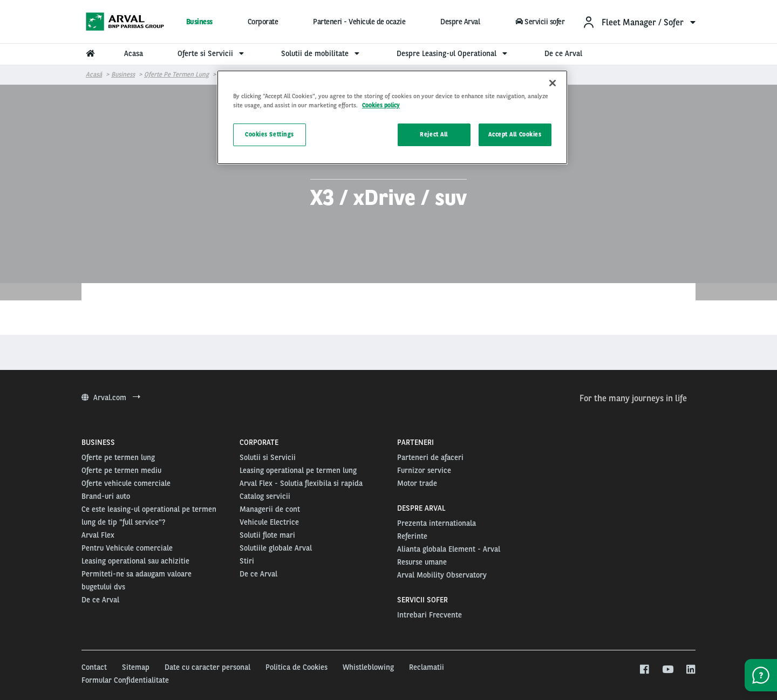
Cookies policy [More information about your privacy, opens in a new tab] (381, 105)
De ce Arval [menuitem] (563, 53)
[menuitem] (639, 22)
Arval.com (111, 397)
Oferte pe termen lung (176, 74)
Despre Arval (460, 22)
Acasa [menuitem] (134, 53)
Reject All (434, 134)
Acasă (94, 74)
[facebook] (644, 670)
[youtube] (667, 670)
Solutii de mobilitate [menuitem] (322, 53)
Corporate (263, 22)
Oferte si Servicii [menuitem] (212, 53)
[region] (392, 117)
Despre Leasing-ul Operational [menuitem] (453, 53)
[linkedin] (690, 670)
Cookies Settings (270, 134)
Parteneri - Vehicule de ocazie (359, 22)
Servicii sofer (540, 22)
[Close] (553, 83)
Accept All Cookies (515, 134)
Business (199, 22)
